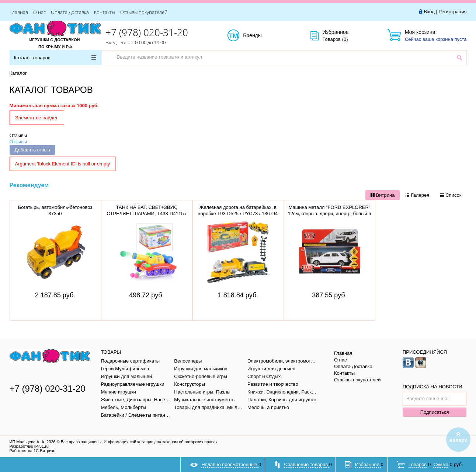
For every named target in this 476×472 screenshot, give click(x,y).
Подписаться (435, 412)
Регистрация (453, 12)
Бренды (260, 36)
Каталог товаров (55, 58)
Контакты (105, 12)
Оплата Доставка (70, 12)
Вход (429, 12)
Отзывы (18, 135)
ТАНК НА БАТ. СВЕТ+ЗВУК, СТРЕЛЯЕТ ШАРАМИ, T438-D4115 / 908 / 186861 (146, 214)
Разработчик (29, 446)
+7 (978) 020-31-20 (147, 32)
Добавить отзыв (32, 150)
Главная (19, 12)
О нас (39, 12)
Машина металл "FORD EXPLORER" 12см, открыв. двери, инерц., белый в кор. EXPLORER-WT (330, 214)
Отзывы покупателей (144, 12)
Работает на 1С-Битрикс (32, 451)
